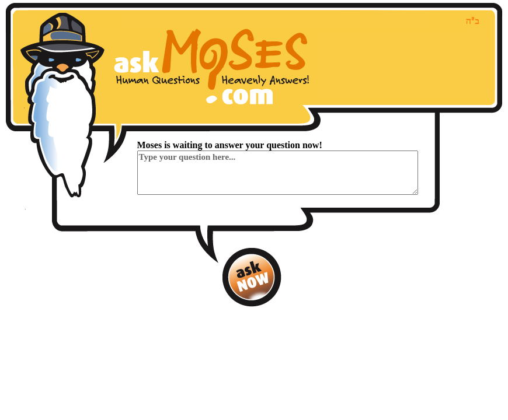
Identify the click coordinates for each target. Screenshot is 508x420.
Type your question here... (278, 173)
